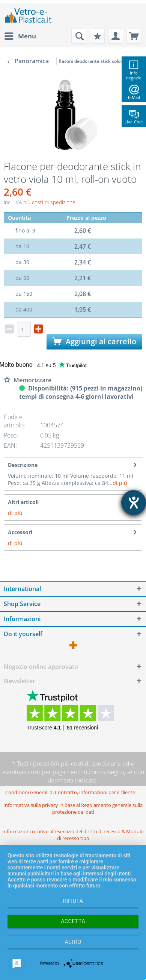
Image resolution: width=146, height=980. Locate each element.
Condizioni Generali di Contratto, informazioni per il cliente (70, 792)
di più (120, 483)
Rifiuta (73, 901)
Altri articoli (23, 502)
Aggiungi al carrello (94, 341)
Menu (20, 35)
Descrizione (23, 465)
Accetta (73, 921)
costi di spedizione (96, 764)
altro (73, 942)
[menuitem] (20, 36)
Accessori (20, 532)
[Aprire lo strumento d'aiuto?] (134, 503)
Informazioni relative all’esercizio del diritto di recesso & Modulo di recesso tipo (73, 835)
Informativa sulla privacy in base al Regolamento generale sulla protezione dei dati (73, 808)
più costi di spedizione (49, 202)
